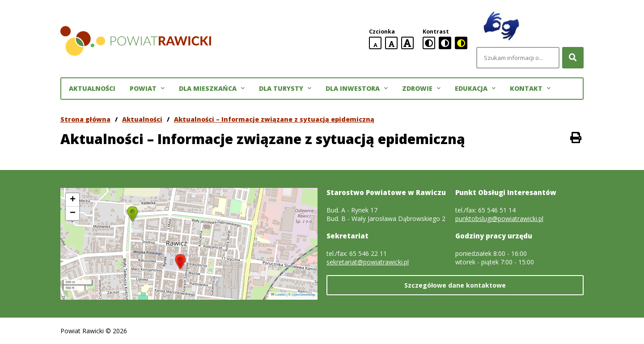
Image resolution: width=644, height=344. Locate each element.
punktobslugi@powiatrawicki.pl (499, 219)
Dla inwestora (357, 89)
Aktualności (92, 88)
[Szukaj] (573, 58)
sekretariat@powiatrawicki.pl (368, 262)
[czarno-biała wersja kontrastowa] (445, 43)
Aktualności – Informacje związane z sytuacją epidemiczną (274, 119)
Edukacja (475, 89)
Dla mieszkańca (212, 89)
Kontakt (530, 89)
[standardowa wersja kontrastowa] (429, 43)
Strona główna (85, 119)
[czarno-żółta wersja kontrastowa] (461, 43)
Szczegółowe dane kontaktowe (455, 285)
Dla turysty (285, 89)
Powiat (147, 89)
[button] (180, 262)
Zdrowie (421, 89)
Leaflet (278, 295)
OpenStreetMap (303, 295)
